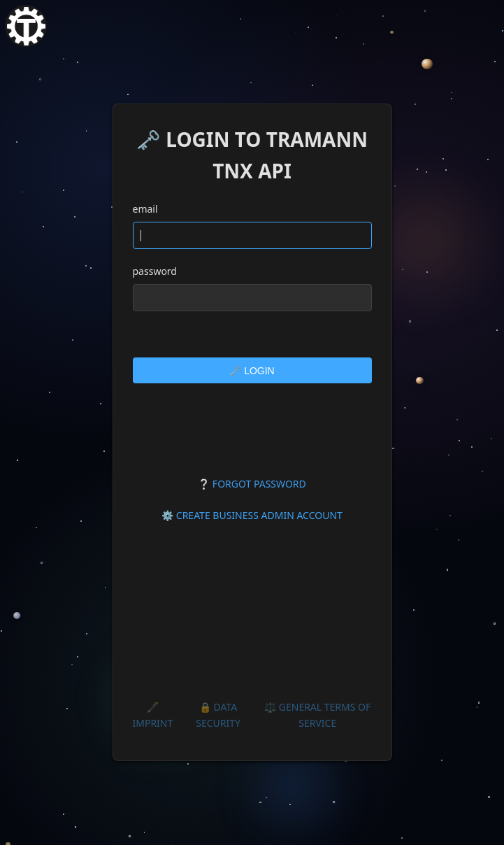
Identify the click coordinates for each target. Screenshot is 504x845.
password (155, 271)
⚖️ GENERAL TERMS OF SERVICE (317, 715)
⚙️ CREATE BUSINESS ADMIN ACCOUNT (252, 515)
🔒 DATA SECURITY (218, 715)
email (145, 209)
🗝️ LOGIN (252, 371)
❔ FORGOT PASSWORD (252, 484)
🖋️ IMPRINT (153, 715)
